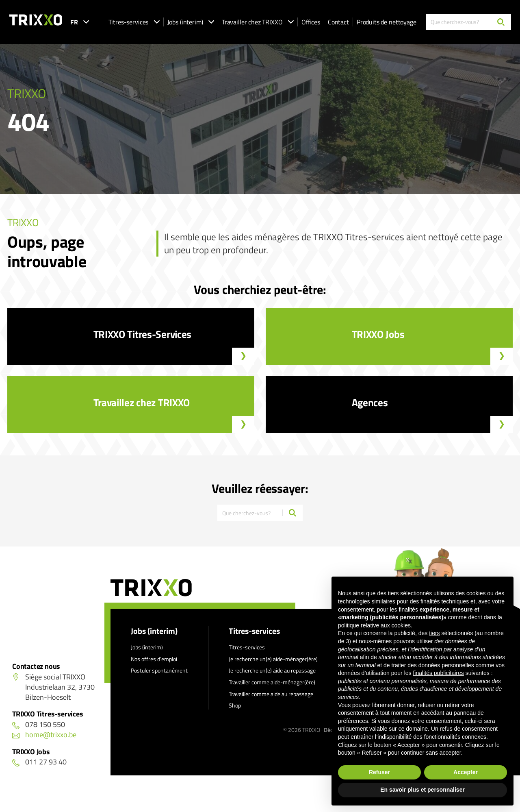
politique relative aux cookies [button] (374, 625)
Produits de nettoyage (387, 22)
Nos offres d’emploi (154, 659)
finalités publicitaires (438, 673)
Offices (311, 22)
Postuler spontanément (159, 670)
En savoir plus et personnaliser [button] (422, 790)
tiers (434, 633)
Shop (235, 705)
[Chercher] (501, 22)
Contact (338, 22)
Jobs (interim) (191, 22)
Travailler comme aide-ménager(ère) (272, 682)
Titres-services (134, 22)
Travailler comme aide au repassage (271, 694)
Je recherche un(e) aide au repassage (272, 670)
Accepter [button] (466, 772)
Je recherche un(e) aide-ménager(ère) (273, 659)
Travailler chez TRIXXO (258, 22)
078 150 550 (39, 724)
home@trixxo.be (44, 735)
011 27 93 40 (39, 762)
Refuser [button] (379, 772)
